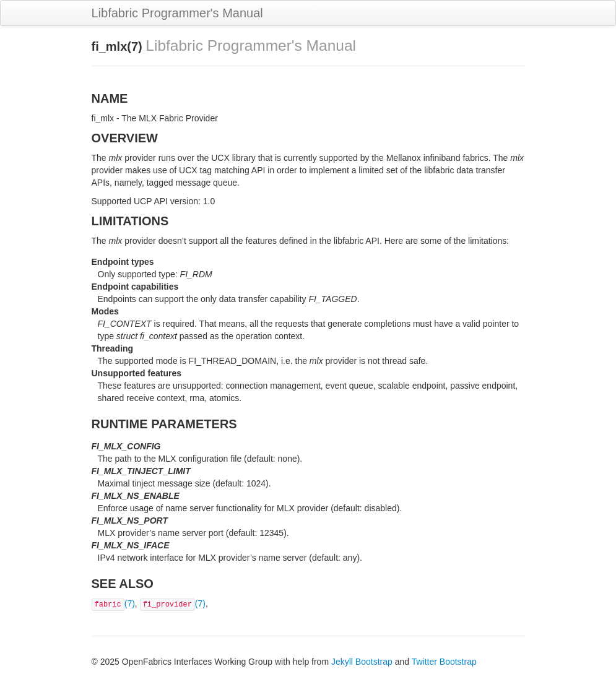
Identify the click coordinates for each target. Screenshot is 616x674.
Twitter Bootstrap (444, 662)
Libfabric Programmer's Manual (177, 13)
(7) (113, 603)
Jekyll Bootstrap (362, 662)
